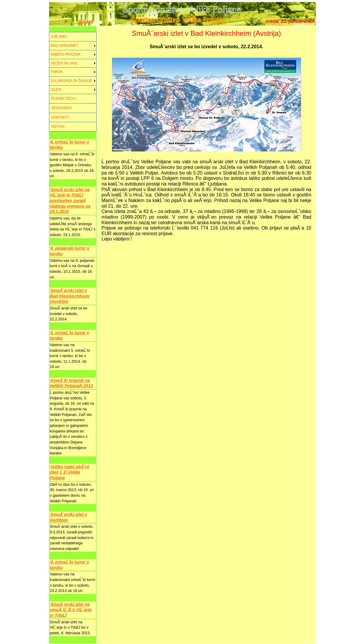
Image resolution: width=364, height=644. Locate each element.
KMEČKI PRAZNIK (66, 54)
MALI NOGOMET (65, 46)
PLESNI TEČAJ (64, 99)
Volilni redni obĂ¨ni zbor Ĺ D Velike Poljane (70, 472)
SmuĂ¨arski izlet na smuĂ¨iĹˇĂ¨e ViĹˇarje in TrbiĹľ (71, 610)
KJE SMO (59, 37)
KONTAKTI (60, 117)
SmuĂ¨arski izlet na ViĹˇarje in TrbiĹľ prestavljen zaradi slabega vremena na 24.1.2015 (70, 201)
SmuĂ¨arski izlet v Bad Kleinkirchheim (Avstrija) (70, 296)
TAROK (57, 72)
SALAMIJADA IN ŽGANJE (71, 81)
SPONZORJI (62, 108)
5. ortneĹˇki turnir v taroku (70, 336)
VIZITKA (58, 127)
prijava (86, 21)
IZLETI (56, 90)
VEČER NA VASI (64, 63)
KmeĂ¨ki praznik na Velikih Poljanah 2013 (71, 383)
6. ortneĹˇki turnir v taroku (70, 145)
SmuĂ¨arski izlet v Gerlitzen (69, 517)
